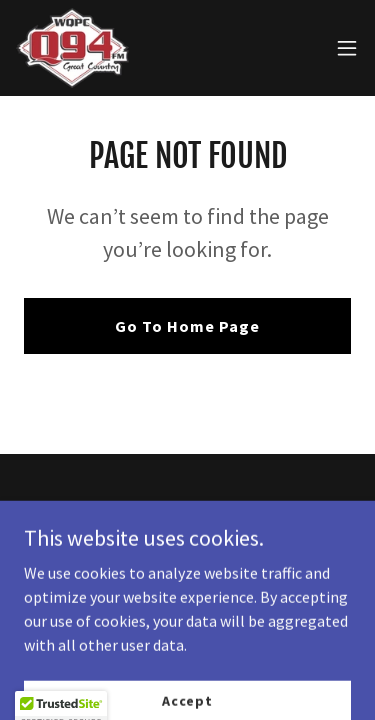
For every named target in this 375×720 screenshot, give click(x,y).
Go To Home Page (187, 326)
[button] (347, 48)
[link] (72, 48)
